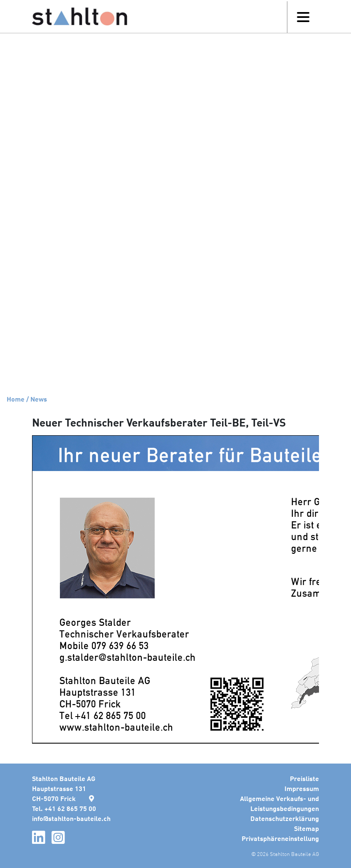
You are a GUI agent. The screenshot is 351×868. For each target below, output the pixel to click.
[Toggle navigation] (303, 17)
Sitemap (307, 828)
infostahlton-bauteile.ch (71, 818)
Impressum (302, 788)
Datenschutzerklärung (285, 818)
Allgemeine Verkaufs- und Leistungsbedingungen (279, 803)
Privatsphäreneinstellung (280, 838)
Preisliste (304, 778)
